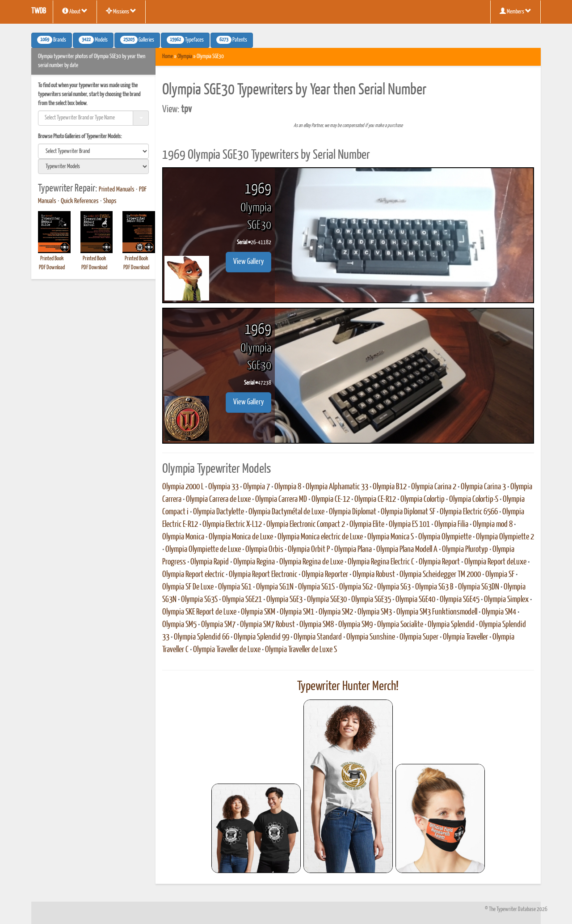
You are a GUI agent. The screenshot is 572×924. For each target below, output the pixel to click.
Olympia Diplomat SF (408, 512)
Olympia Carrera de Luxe (218, 500)
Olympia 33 (223, 487)
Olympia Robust (374, 575)
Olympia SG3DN (479, 587)
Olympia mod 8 (493, 525)
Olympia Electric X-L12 (232, 525)
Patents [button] (232, 40)
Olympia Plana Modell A (407, 550)
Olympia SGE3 (284, 600)
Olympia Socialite (400, 625)
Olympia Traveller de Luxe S (301, 650)
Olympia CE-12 (331, 500)
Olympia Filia (451, 525)
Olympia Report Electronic (263, 575)
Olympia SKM (258, 612)
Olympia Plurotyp (465, 550)
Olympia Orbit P (309, 550)
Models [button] (93, 40)
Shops (110, 201)
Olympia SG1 (235, 587)
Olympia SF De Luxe (188, 587)
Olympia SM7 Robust (267, 625)
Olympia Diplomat (353, 512)
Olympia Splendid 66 (202, 637)
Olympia (185, 57)
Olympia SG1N (275, 587)
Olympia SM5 (179, 625)
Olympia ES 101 (409, 525)
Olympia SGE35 (371, 600)
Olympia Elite (367, 525)
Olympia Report (439, 562)
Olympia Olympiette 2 (505, 537)
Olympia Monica (183, 537)
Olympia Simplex (506, 600)
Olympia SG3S (199, 600)
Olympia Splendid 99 (261, 637)
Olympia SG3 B (434, 587)
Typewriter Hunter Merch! (348, 687)
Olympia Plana (353, 550)
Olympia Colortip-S (474, 500)
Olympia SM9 (355, 625)
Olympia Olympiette (445, 537)
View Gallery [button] (248, 262)
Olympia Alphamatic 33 (337, 487)
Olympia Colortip (423, 500)
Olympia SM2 (336, 612)
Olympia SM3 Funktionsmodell (437, 612)
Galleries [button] (137, 40)
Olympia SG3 (394, 587)
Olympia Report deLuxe (495, 562)
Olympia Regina (254, 562)
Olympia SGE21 (242, 600)
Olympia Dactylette (219, 512)
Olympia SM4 (499, 612)
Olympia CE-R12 (375, 500)
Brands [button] (52, 40)
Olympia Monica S (391, 537)
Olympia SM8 (317, 625)
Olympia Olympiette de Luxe (203, 550)
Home (168, 57)
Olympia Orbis (264, 550)
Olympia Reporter (325, 575)
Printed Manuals (117, 190)
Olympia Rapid (210, 562)
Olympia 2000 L (183, 487)
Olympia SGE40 (415, 600)
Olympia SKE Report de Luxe (199, 612)
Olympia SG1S (316, 587)
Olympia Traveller (465, 637)
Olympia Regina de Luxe (311, 562)
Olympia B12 (390, 487)
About (75, 11)
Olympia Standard (318, 637)
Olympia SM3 (375, 612)
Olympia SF (500, 575)
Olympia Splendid (451, 625)
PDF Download (52, 268)
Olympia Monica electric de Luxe (320, 537)
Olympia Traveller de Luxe (227, 650)
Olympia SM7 (218, 625)
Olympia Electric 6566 (469, 512)
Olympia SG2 (356, 587)
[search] (93, 151)
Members (515, 11)
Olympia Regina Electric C (381, 562)
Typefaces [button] (185, 40)
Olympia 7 (257, 487)
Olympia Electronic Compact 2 (306, 525)
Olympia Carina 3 (483, 487)
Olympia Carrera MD (281, 500)
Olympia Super (419, 637)
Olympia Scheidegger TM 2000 (440, 575)
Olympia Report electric (193, 575)
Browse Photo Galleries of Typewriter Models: (80, 137)
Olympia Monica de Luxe (241, 537)
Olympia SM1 (297, 612)
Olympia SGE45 (460, 600)
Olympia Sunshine (371, 637)
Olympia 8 (288, 487)
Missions (121, 11)
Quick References (80, 201)
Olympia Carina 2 (434, 487)
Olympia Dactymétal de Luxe (286, 512)
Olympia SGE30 (327, 600)
